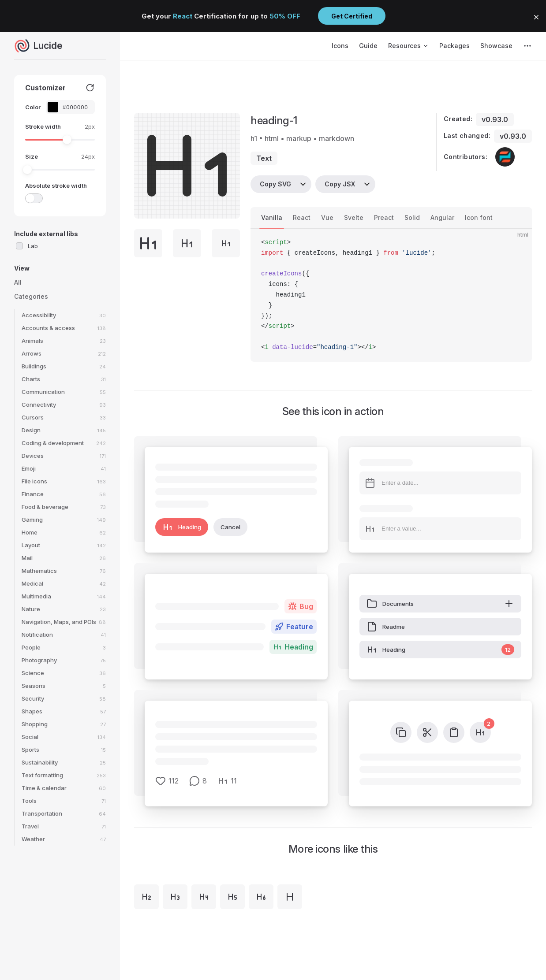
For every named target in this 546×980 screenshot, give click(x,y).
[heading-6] (261, 897)
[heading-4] (204, 897)
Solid (412, 217)
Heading (182, 527)
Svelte (354, 217)
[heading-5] (232, 897)
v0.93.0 (495, 119)
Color (33, 107)
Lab (33, 246)
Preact (384, 217)
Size (32, 156)
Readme (386, 627)
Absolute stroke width (56, 186)
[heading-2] (146, 897)
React (302, 217)
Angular (442, 217)
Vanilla (272, 217)
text (264, 158)
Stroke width (43, 126)
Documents (440, 604)
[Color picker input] (75, 107)
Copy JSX (340, 184)
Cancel (230, 527)
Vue (327, 217)
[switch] (34, 198)
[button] (536, 17)
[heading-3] (175, 897)
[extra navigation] (527, 46)
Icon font (479, 217)
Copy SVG (275, 184)
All (18, 282)
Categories (31, 296)
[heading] (290, 897)
